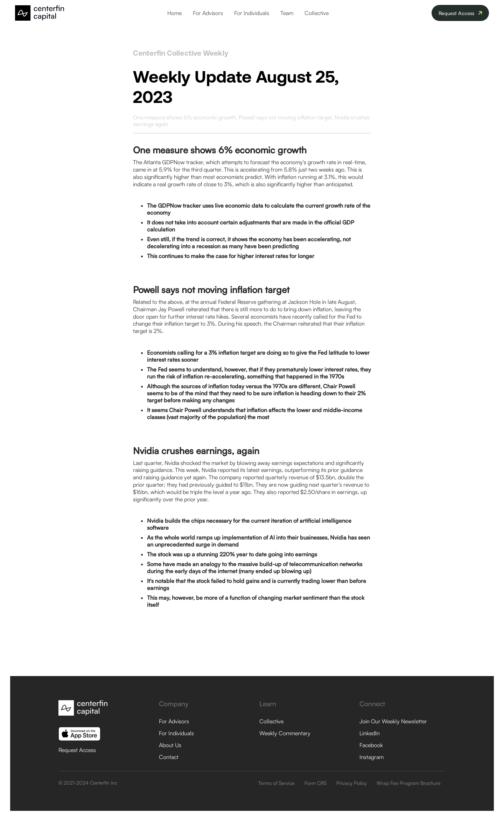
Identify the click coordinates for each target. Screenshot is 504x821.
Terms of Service (276, 783)
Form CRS (316, 783)
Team (287, 13)
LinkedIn (370, 733)
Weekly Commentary (285, 733)
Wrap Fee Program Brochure (409, 783)
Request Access (77, 750)
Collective (317, 13)
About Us (170, 745)
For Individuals (252, 13)
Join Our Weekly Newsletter (393, 721)
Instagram (372, 757)
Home (174, 13)
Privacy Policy (352, 783)
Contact (169, 757)
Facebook (371, 745)
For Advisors (208, 13)
